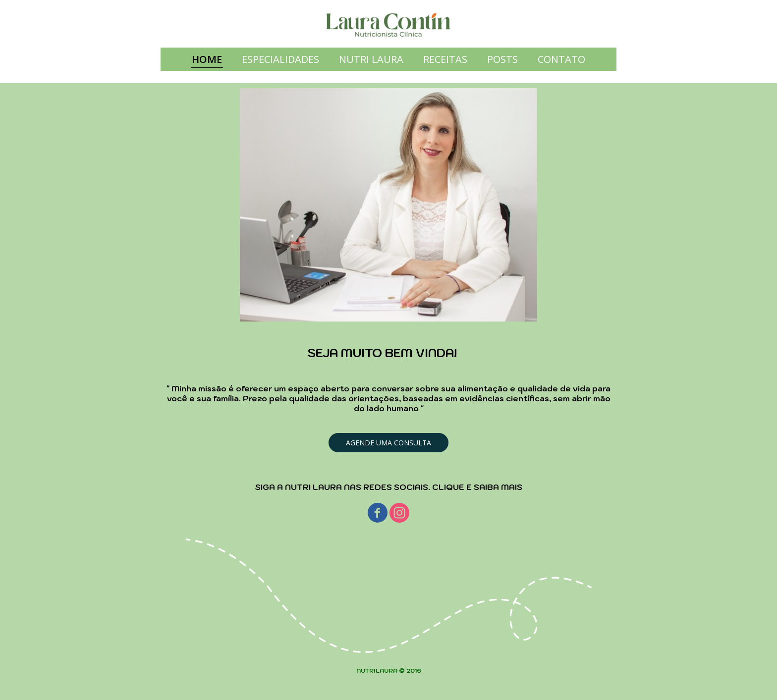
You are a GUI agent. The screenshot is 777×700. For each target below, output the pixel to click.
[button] (388, 443)
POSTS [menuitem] (502, 59)
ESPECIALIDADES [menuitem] (280, 59)
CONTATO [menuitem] (561, 59)
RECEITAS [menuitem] (445, 59)
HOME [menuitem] (207, 59)
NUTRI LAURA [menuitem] (371, 59)
